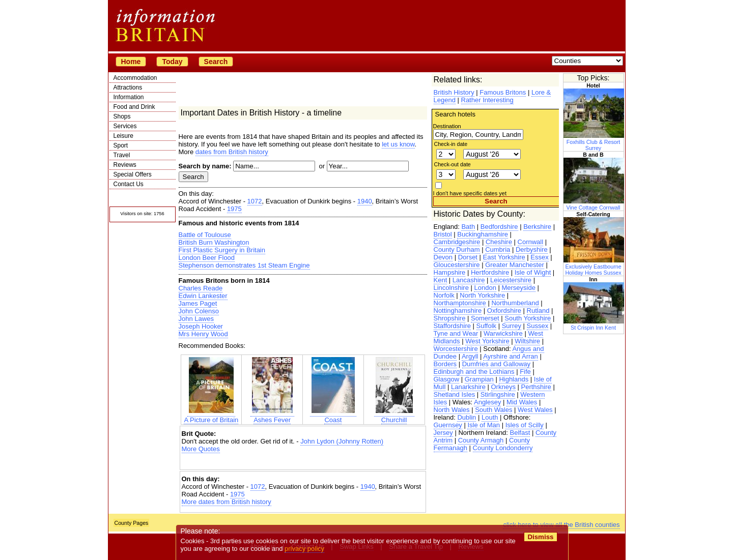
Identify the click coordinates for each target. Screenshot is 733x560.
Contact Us (129, 184)
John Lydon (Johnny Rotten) (342, 441)
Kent (441, 280)
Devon (443, 257)
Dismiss (541, 537)
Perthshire (536, 387)
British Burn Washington (214, 242)
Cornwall (531, 242)
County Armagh (481, 440)
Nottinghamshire (458, 311)
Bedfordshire (499, 227)
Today (172, 62)
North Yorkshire (482, 295)
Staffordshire (452, 326)
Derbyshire (532, 249)
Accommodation (135, 78)
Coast (333, 416)
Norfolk (444, 295)
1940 (365, 201)
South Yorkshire (528, 318)
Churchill (394, 416)
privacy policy (305, 549)
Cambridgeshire (457, 242)
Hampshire (450, 272)
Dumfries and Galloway (496, 364)
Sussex (538, 326)
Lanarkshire (468, 387)
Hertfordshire (490, 272)
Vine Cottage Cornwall (594, 204)
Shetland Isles (455, 394)
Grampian (479, 379)
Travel (122, 155)
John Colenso (199, 311)
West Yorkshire (487, 341)
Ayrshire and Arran (510, 356)
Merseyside (518, 288)
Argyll (470, 356)
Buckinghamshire (483, 234)
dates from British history (232, 152)
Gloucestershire (457, 265)
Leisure (123, 136)
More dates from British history (227, 502)
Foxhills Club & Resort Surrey (594, 142)
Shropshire (450, 318)
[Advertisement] (303, 462)
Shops (122, 116)
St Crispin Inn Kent (594, 325)
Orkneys (503, 387)
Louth (490, 417)
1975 (234, 209)
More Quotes (201, 449)
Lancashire (469, 280)
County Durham (457, 249)
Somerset (485, 318)
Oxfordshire (504, 311)
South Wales (494, 410)
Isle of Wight (533, 272)
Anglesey (487, 402)
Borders (445, 364)
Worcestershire (456, 349)
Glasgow (447, 379)
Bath (468, 227)
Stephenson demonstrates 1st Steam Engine (244, 265)
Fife (525, 372)
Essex (539, 257)
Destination (447, 126)
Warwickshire (503, 333)
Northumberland (515, 303)
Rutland (538, 311)
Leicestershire (511, 280)
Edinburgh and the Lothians (474, 372)
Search (216, 62)
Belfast (520, 433)
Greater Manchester (515, 265)
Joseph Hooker (201, 326)
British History (454, 92)
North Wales (452, 410)
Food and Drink (134, 107)
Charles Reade (201, 288)
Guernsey (448, 425)
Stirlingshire (498, 394)
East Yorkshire (504, 257)
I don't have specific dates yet (470, 193)
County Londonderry (503, 448)
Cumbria (498, 249)
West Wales (535, 410)
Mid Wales (522, 402)
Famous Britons (503, 92)
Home (131, 62)
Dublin (467, 417)
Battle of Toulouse (205, 235)
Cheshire (499, 242)
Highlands (514, 379)
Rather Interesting (487, 100)
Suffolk (487, 326)
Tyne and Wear (456, 333)
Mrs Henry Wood (203, 334)
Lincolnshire (451, 288)
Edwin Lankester (203, 296)
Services (125, 126)
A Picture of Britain (211, 416)
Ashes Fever (272, 416)
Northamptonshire (460, 303)
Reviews (125, 165)
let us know (398, 144)
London (485, 288)
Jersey (443, 433)
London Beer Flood (207, 258)
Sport (121, 145)
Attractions (128, 87)
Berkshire (537, 227)
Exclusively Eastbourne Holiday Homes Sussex (594, 267)
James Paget (198, 303)
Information (129, 97)
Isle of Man (484, 425)
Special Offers (133, 174)
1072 (255, 201)
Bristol (443, 234)
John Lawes (196, 319)
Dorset (468, 257)
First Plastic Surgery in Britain (222, 250)
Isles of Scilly (525, 425)
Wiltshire (527, 341)
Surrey (512, 326)
